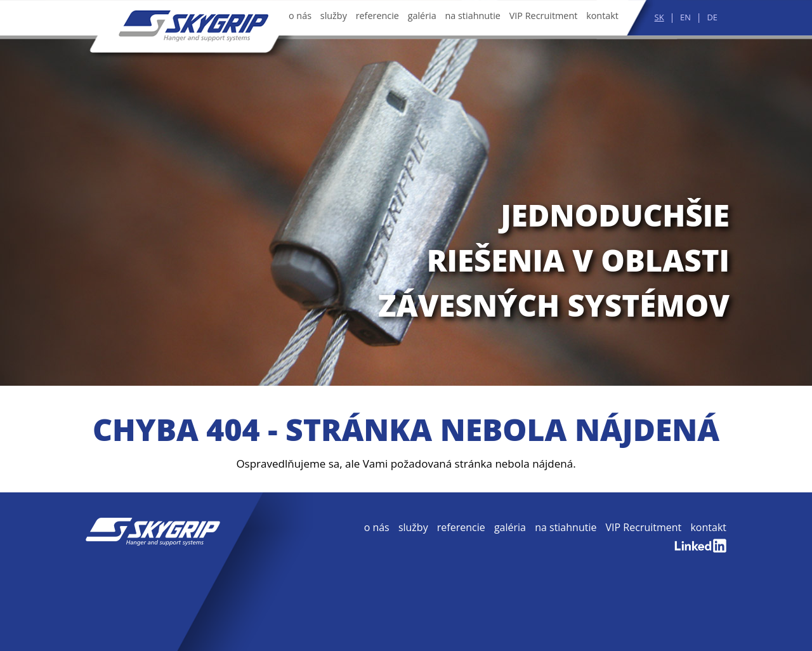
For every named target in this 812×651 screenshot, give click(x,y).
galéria (422, 16)
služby (334, 16)
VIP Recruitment (544, 16)
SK (659, 17)
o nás (300, 16)
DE (712, 17)
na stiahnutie (473, 16)
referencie (377, 16)
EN (685, 17)
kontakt (602, 16)
